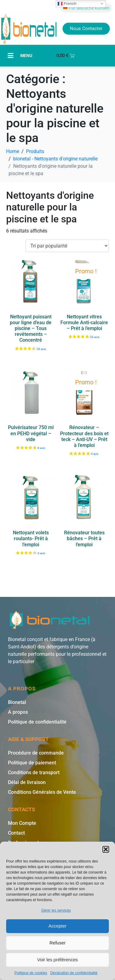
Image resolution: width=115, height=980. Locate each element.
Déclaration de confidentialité (74, 973)
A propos (18, 712)
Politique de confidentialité (37, 722)
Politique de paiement (32, 763)
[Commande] (67, 246)
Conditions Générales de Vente (42, 792)
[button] (106, 849)
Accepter (57, 926)
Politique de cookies (31, 973)
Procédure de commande (36, 753)
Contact (16, 833)
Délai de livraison (27, 782)
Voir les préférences (57, 960)
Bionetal (17, 702)
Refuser (57, 943)
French (67, 4)
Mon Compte (22, 823)
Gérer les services (56, 910)
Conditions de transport (34, 772)
